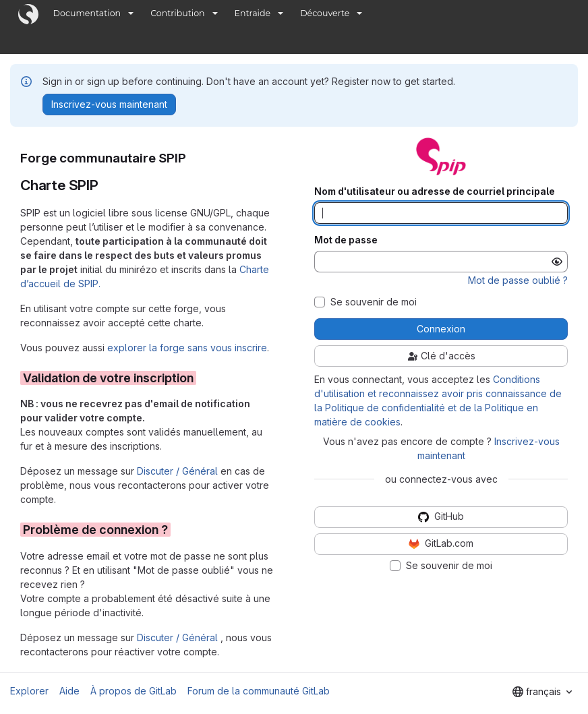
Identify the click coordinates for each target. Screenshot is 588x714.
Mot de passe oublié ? (518, 280)
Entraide (253, 13)
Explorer (29, 691)
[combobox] (542, 692)
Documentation (87, 13)
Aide (69, 691)
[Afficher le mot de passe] (557, 262)
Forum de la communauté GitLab (259, 691)
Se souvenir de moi (374, 302)
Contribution (177, 13)
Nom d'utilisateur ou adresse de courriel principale (435, 191)
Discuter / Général (179, 471)
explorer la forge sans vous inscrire (187, 348)
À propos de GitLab (134, 691)
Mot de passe (346, 240)
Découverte (325, 13)
